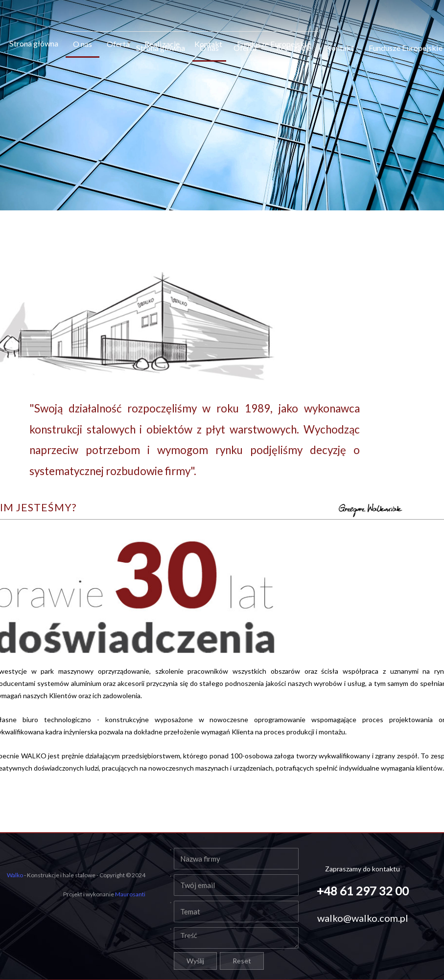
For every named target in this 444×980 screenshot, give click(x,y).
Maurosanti (130, 894)
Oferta (119, 43)
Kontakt (340, 47)
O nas (82, 43)
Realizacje (294, 47)
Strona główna (34, 42)
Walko (15, 875)
